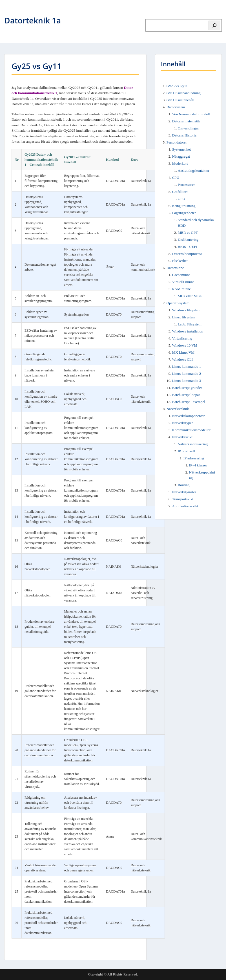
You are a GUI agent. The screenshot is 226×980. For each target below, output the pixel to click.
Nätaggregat (181, 156)
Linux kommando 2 (187, 374)
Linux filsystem (184, 317)
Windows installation (188, 331)
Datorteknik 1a (33, 20)
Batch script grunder (187, 388)
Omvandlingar (188, 128)
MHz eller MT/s (190, 296)
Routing (184, 485)
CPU (176, 178)
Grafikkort (180, 192)
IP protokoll (187, 451)
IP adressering (194, 458)
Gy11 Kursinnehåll (180, 100)
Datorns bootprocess (187, 254)
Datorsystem (176, 107)
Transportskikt (183, 499)
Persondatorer (177, 142)
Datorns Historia (184, 135)
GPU (181, 199)
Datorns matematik (186, 121)
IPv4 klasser (198, 465)
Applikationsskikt (185, 506)
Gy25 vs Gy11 (177, 86)
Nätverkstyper (183, 423)
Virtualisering (182, 338)
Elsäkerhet (180, 261)
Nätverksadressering (193, 444)
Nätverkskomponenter (189, 416)
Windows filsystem (186, 310)
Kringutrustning (184, 206)
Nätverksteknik (178, 409)
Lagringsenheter (184, 213)
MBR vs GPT (188, 233)
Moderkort (180, 163)
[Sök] (214, 25)
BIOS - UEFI (188, 247)
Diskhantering (188, 240)
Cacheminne (181, 275)
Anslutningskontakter (194, 170)
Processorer (186, 185)
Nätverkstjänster (184, 492)
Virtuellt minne (183, 282)
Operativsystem (178, 303)
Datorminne (175, 268)
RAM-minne (181, 289)
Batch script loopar (186, 395)
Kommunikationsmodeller (191, 430)
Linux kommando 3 (187, 381)
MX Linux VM (183, 352)
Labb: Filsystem (190, 324)
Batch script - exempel (189, 402)
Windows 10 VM (185, 345)
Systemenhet (181, 149)
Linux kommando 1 (187, 366)
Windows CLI (183, 359)
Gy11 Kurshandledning (184, 93)
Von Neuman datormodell (191, 114)
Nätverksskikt (182, 437)
